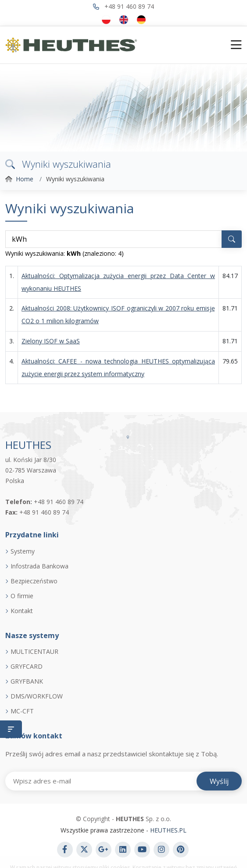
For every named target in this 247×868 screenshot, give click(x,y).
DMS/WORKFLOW (37, 696)
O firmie (22, 596)
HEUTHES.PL (167, 830)
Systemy (23, 551)
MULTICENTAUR (34, 652)
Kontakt (22, 611)
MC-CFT (22, 711)
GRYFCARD (27, 667)
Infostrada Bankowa (39, 566)
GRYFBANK (27, 681)
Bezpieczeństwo (34, 581)
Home (25, 179)
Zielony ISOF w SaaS (51, 341)
